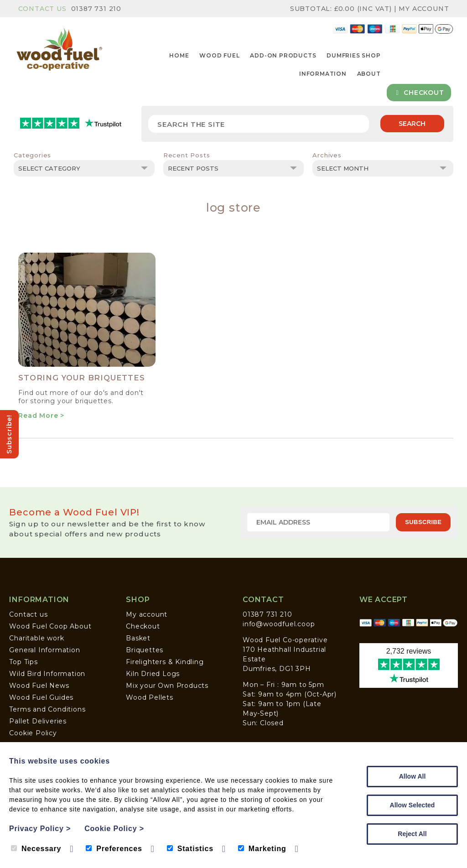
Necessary (36, 849)
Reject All (412, 834)
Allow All (413, 776)
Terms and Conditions (47, 709)
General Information (44, 650)
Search (412, 124)
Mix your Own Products (167, 686)
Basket (138, 638)
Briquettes (145, 650)
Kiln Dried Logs (153, 674)
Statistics (190, 849)
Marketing (262, 849)
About (369, 74)
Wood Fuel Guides (41, 697)
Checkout (419, 93)
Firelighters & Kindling (165, 662)
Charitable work (36, 638)
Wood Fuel (219, 55)
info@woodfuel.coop (279, 624)
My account (147, 614)
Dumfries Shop (353, 55)
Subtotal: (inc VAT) (342, 9)
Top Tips (23, 662)
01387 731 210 (96, 9)
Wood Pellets (150, 697)
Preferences (114, 849)
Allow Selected (413, 805)
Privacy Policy (40, 829)
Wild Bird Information (47, 674)
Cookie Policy (33, 733)
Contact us (28, 614)
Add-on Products (283, 55)
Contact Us (42, 9)
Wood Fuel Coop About (50, 626)
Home (179, 55)
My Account (424, 9)
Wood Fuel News (39, 686)
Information (323, 74)
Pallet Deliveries (38, 721)
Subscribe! (9, 434)
